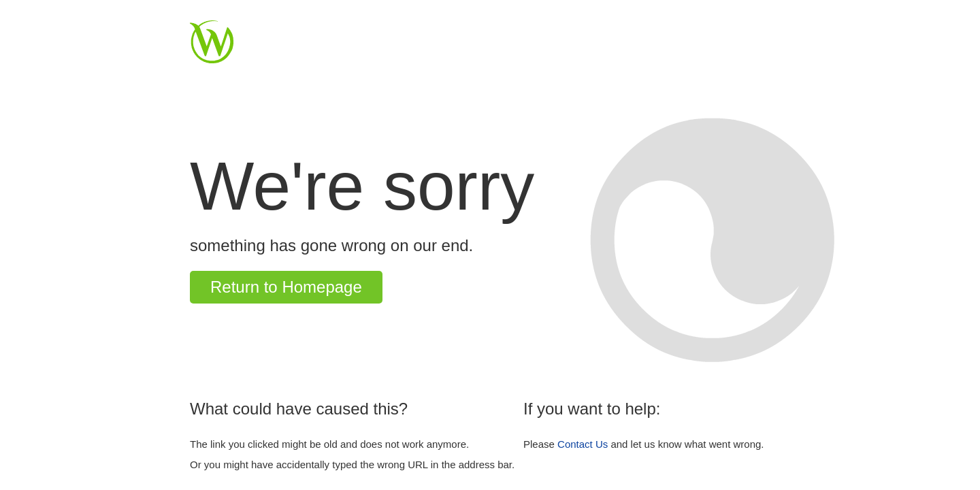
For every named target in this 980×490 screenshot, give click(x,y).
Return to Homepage (286, 287)
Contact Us (583, 444)
